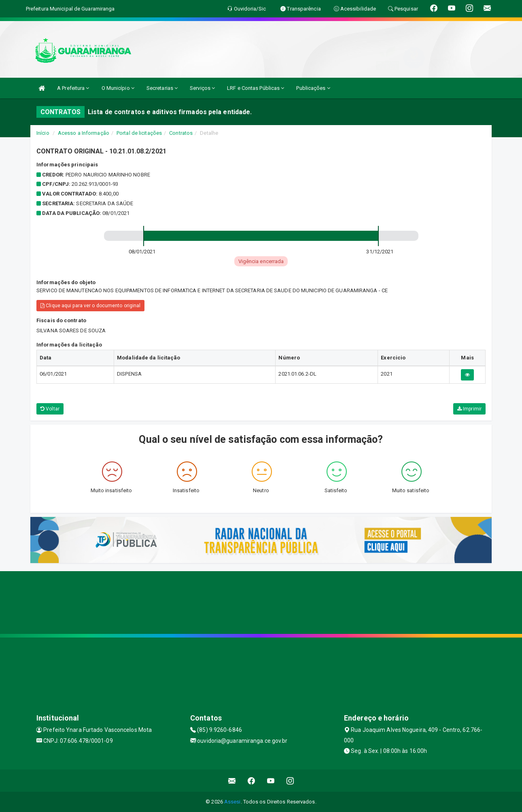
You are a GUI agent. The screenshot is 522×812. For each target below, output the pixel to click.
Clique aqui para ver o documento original (90, 306)
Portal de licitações (139, 133)
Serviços (202, 88)
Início (43, 133)
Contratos (181, 133)
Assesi (232, 802)
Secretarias (162, 88)
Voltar (50, 409)
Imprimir (469, 409)
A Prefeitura (73, 88)
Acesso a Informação (84, 133)
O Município (118, 88)
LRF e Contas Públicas (256, 88)
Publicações (313, 88)
